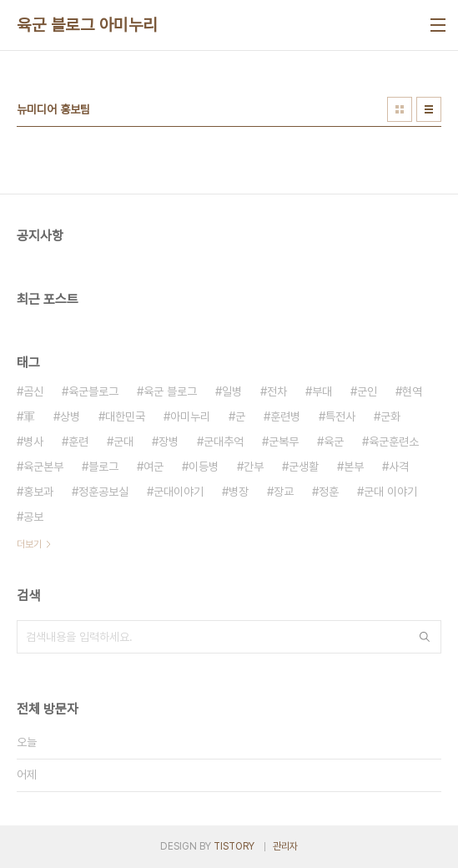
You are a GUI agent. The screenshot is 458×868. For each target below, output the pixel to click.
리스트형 (429, 109)
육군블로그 (93, 391)
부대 (322, 391)
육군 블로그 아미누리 (87, 25)
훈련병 (285, 416)
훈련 (78, 442)
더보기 (29, 544)
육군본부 (43, 467)
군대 (123, 442)
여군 (154, 467)
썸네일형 (400, 109)
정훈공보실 (103, 492)
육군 (334, 442)
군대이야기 (179, 492)
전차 (277, 391)
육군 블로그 (170, 391)
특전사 (340, 416)
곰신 (33, 391)
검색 (425, 637)
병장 (239, 492)
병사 (33, 442)
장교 (284, 492)
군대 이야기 (390, 492)
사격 (399, 467)
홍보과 (38, 492)
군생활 (304, 467)
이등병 (204, 467)
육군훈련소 (394, 442)
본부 (354, 467)
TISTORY (234, 846)
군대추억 (224, 442)
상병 (70, 416)
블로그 (103, 467)
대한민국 (125, 416)
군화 (390, 416)
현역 (412, 391)
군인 (367, 391)
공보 (33, 517)
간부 (254, 467)
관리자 (285, 846)
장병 (169, 442)
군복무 (284, 442)
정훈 (329, 492)
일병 (232, 391)
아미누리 (190, 416)
